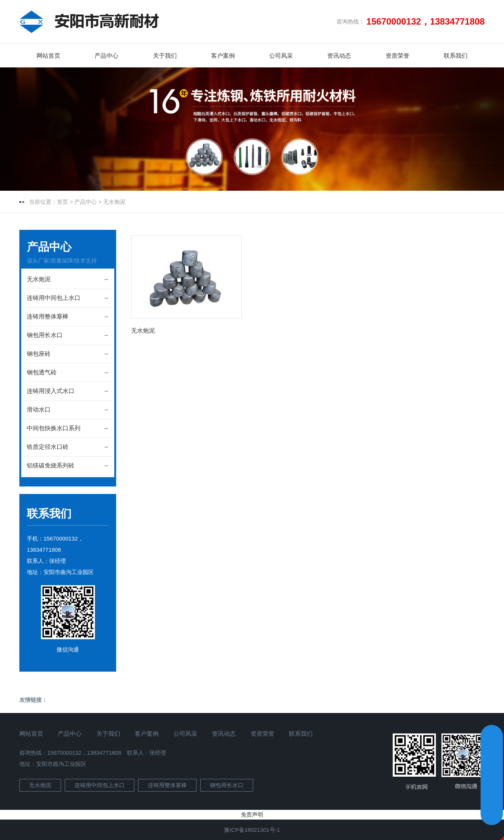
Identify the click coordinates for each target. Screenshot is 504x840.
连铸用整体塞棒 (167, 785)
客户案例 (223, 56)
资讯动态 (339, 56)
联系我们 (456, 56)
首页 (63, 202)
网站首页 (48, 56)
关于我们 (165, 56)
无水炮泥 (114, 202)
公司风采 (281, 56)
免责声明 (252, 814)
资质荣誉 (398, 56)
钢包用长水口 (227, 785)
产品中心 (106, 56)
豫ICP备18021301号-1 (252, 830)
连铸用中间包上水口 (100, 785)
